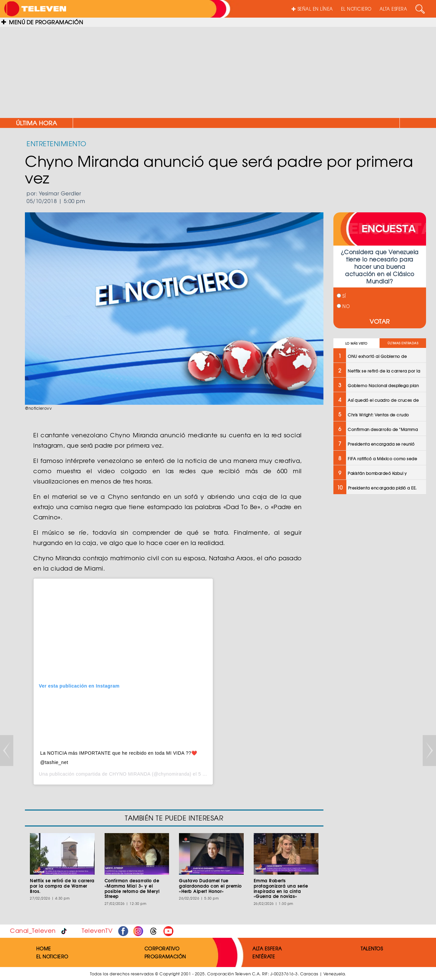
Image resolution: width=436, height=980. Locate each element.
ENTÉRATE (264, 956)
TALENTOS (372, 948)
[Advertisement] (218, 70)
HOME (44, 948)
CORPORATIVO (162, 948)
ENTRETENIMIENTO (56, 143)
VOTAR (380, 321)
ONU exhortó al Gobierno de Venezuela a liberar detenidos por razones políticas (313, 123)
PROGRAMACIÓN (165, 956)
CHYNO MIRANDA (130, 774)
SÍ (341, 296)
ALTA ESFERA (393, 9)
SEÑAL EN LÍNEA (312, 9)
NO (343, 306)
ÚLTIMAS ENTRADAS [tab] (403, 343)
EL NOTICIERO (356, 9)
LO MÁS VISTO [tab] (356, 343)
